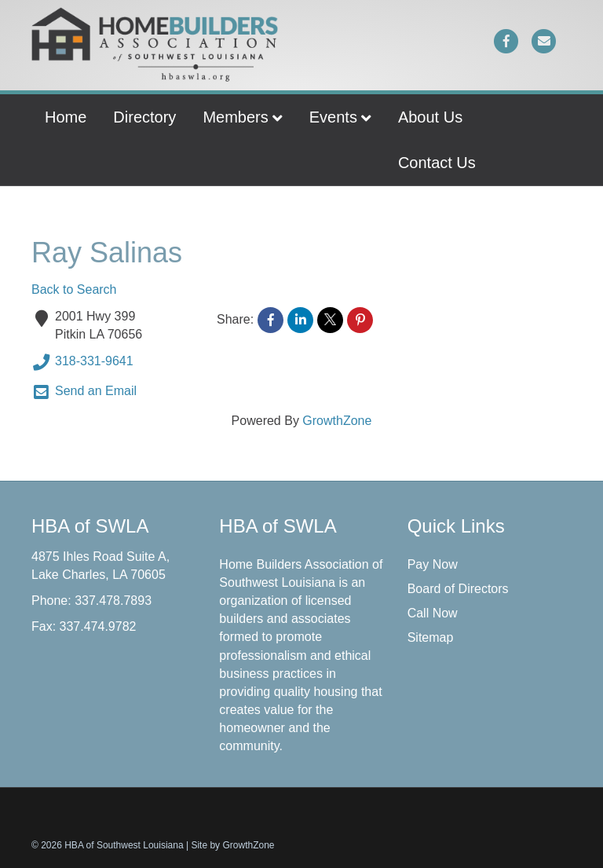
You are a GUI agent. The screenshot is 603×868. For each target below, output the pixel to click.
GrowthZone (337, 421)
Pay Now (433, 564)
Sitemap (431, 637)
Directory (144, 117)
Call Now (433, 613)
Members (235, 117)
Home (66, 117)
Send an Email (84, 392)
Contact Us (437, 163)
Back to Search (74, 289)
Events (333, 117)
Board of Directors (458, 589)
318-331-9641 (82, 362)
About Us (430, 117)
